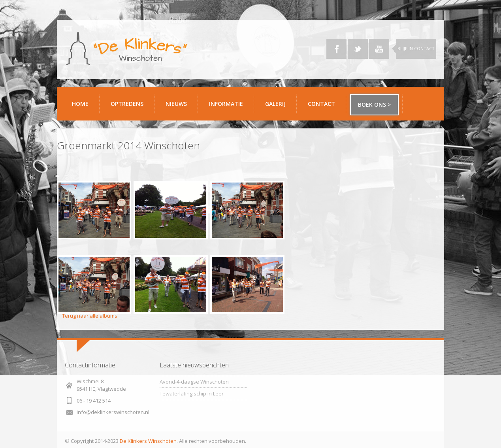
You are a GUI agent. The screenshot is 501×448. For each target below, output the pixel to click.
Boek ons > (374, 104)
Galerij (278, 107)
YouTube (379, 49)
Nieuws (176, 104)
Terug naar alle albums (90, 316)
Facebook (336, 49)
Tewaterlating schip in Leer (192, 393)
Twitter (358, 49)
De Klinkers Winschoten (148, 441)
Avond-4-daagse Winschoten (194, 382)
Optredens (127, 104)
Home (80, 104)
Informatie (229, 107)
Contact (324, 107)
